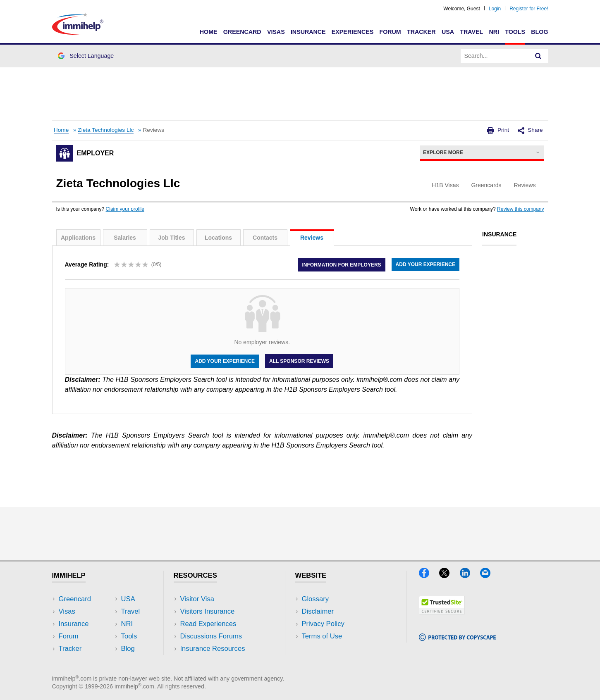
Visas (276, 32)
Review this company (520, 209)
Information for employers (342, 264)
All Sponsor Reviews (299, 361)
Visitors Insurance (208, 611)
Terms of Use (322, 636)
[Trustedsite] (442, 612)
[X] (449, 575)
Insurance (308, 32)
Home (209, 32)
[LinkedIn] (470, 575)
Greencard (242, 32)
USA (448, 32)
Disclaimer (318, 611)
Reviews (312, 238)
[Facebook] (429, 575)
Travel (471, 32)
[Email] (489, 575)
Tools (515, 32)
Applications (78, 238)
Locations (218, 238)
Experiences (353, 32)
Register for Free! (529, 9)
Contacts (265, 238)
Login (495, 9)
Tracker (421, 32)
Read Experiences (208, 624)
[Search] (538, 56)
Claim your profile (125, 209)
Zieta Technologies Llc (106, 130)
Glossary (316, 599)
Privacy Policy (323, 624)
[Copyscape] (457, 638)
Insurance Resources (213, 649)
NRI (494, 32)
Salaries (125, 238)
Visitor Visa (197, 599)
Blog (539, 32)
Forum (390, 32)
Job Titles (171, 238)
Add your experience (425, 264)
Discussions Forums (211, 636)
